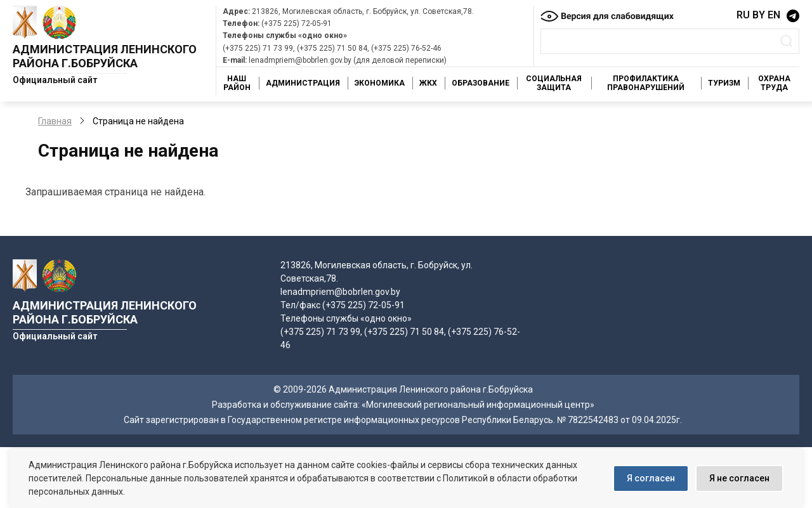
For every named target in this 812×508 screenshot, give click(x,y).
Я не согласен (739, 478)
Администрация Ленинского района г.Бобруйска (105, 56)
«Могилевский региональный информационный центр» (478, 405)
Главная (55, 121)
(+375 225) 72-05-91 (297, 23)
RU (743, 15)
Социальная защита (554, 83)
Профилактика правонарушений (646, 83)
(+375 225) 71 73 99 (258, 48)
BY (759, 15)
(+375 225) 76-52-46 (406, 48)
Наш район (237, 83)
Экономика (380, 83)
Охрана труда (774, 83)
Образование (481, 83)
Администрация (303, 83)
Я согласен (651, 478)
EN (774, 15)
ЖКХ (428, 83)
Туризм (724, 83)
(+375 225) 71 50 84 (332, 48)
